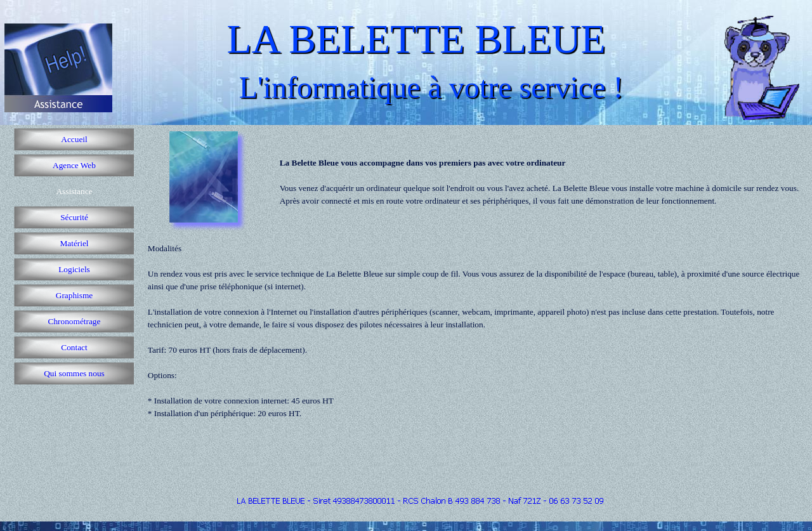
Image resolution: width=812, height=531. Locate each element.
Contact (74, 347)
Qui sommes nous (74, 373)
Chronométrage (75, 321)
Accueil (74, 139)
